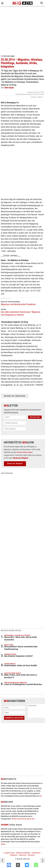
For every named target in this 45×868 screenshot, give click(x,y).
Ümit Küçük (9, 88)
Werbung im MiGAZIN (23, 853)
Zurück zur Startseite (15, 396)
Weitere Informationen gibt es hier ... (24, 819)
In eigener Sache (9, 853)
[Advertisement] (22, 30)
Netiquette (14, 855)
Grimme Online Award (25, 452)
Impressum (23, 855)
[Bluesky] (32, 865)
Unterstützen (36, 853)
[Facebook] (14, 865)
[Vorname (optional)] (15, 423)
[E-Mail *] (15, 417)
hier (40, 796)
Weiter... (4, 844)
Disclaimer (31, 855)
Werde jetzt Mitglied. (21, 458)
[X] (23, 865)
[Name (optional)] (15, 429)
